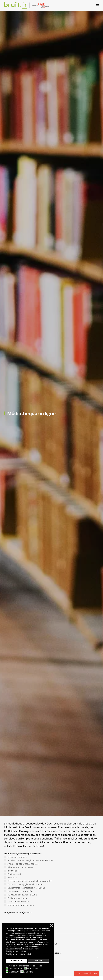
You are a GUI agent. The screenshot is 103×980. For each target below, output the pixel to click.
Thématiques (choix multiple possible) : (23, 858)
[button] (98, 5)
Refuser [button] (38, 961)
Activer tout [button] (16, 961)
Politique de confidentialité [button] (19, 954)
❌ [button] (51, 925)
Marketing (28, 972)
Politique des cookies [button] (16, 951)
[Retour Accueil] (27, 5)
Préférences (33, 969)
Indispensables (16, 969)
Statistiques (14, 972)
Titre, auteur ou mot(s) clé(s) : (18, 917)
